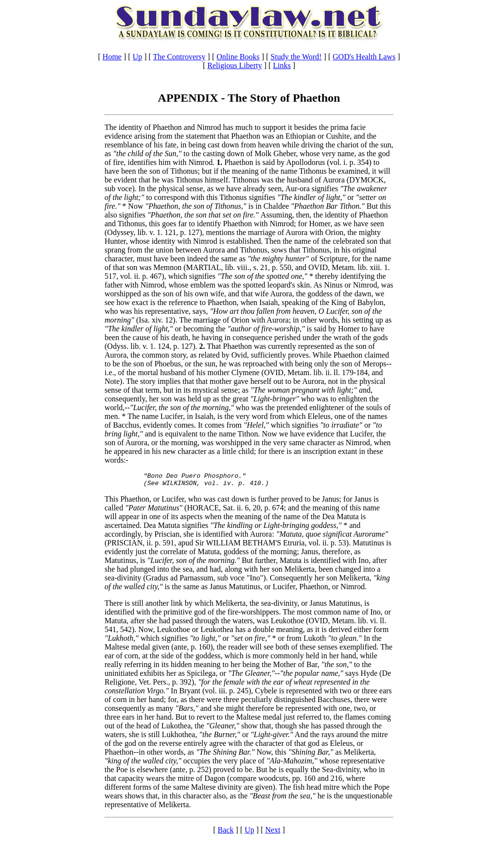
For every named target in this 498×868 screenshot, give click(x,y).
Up (138, 57)
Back (226, 833)
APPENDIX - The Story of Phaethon (249, 98)
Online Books (238, 57)
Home (112, 57)
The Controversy (179, 57)
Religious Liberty (234, 65)
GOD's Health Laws (364, 57)
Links (282, 65)
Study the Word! (296, 57)
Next (273, 833)
